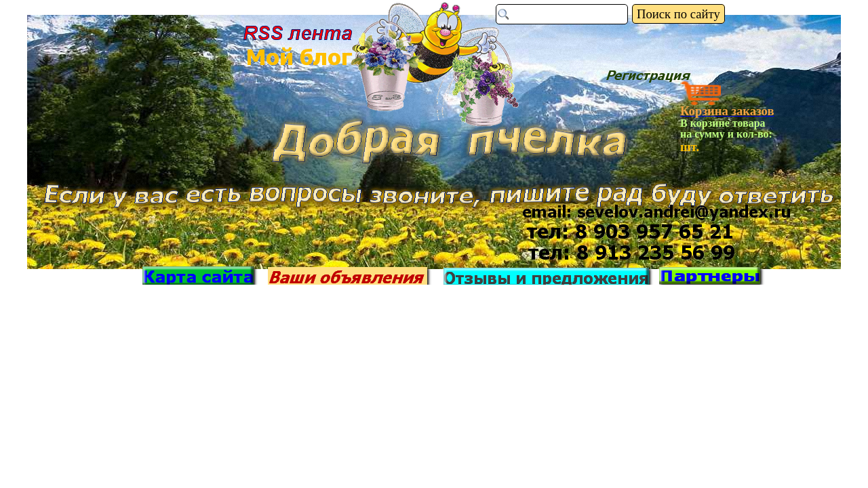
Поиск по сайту (678, 14)
